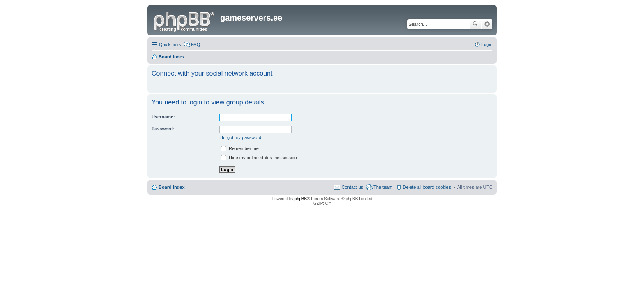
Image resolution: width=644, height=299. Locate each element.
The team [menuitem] (383, 187)
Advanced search (487, 24)
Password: (163, 129)
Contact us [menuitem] (352, 187)
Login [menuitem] (487, 44)
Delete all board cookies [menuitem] (427, 187)
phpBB (301, 199)
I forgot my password (240, 137)
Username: (163, 117)
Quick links (170, 44)
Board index (172, 187)
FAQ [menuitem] (195, 44)
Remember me (240, 148)
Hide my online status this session (259, 158)
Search (475, 24)
